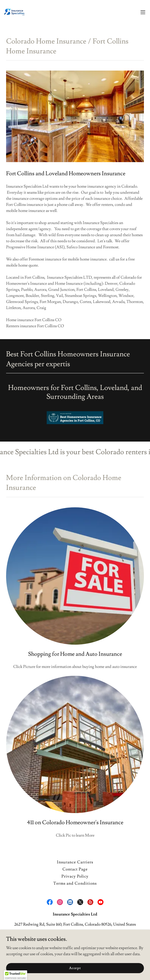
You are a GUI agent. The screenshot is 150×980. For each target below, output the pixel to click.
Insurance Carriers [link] (75, 862)
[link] (14, 12)
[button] (143, 12)
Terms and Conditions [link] (75, 883)
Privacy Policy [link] (75, 876)
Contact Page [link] (75, 869)
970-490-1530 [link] (75, 934)
